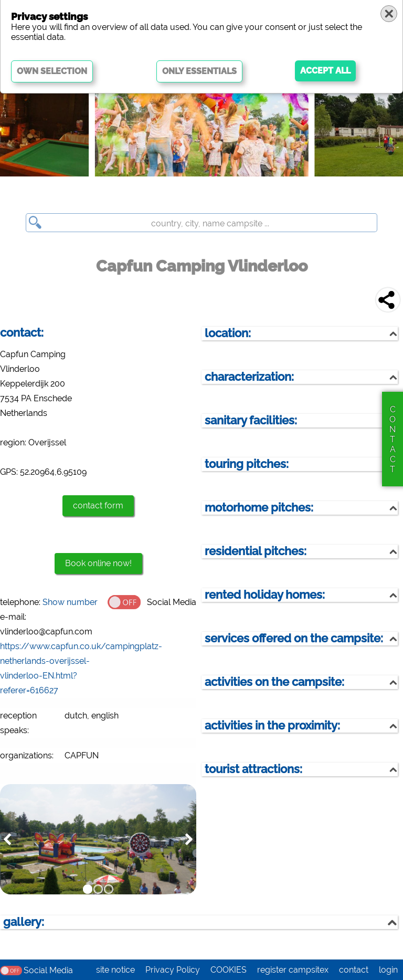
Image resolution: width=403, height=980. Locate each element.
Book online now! (98, 563)
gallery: (24, 922)
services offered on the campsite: (294, 638)
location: (228, 333)
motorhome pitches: (259, 508)
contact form (98, 505)
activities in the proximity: (272, 726)
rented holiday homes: (265, 595)
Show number (70, 602)
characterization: (249, 377)
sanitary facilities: (251, 420)
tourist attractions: (253, 769)
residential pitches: (256, 551)
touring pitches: (247, 464)
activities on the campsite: (274, 682)
